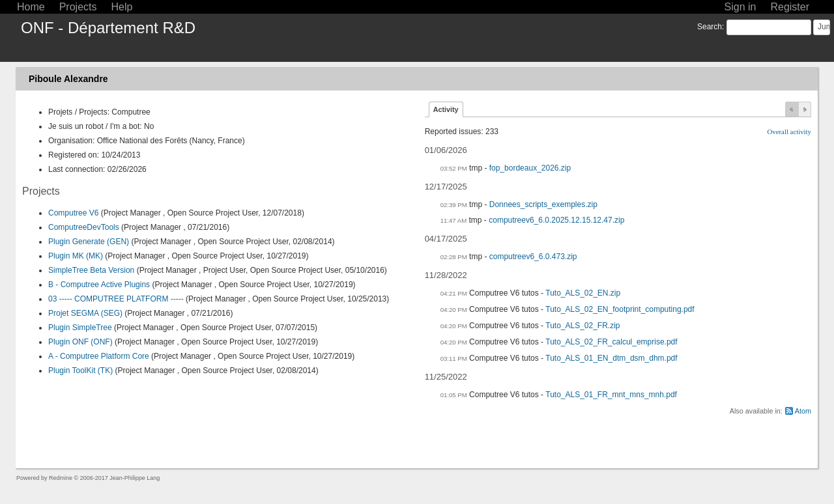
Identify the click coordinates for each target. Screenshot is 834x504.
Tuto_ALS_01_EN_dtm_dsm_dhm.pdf (611, 358)
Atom (803, 411)
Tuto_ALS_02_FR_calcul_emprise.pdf (611, 342)
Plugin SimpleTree (80, 328)
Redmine (61, 478)
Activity (446, 109)
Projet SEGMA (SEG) (85, 313)
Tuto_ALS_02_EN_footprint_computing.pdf (620, 309)
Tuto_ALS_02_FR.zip (582, 326)
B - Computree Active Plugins (99, 285)
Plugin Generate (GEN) (89, 242)
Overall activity (789, 132)
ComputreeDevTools (84, 227)
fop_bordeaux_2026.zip (530, 168)
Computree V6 (73, 213)
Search (710, 27)
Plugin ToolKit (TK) (80, 371)
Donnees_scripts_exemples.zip (543, 204)
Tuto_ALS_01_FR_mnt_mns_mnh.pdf (611, 395)
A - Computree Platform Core (99, 356)
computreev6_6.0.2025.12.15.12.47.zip (556, 220)
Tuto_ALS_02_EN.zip (583, 293)
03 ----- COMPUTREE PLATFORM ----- (116, 299)
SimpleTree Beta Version (91, 270)
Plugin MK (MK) (76, 256)
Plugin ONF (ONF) (80, 342)
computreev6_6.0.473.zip (533, 257)
